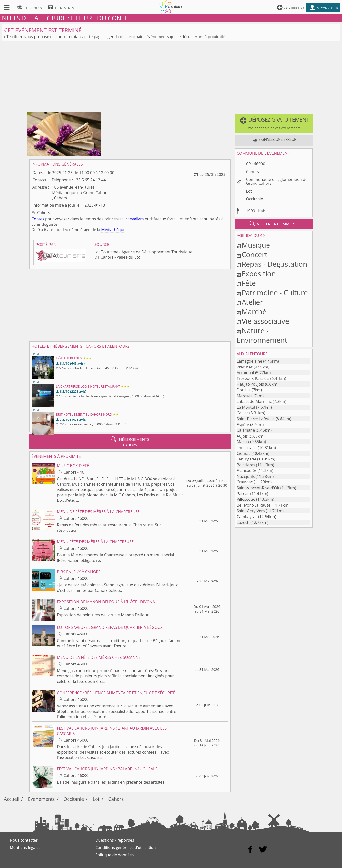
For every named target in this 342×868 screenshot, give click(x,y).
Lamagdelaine (249, 361)
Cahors (252, 172)
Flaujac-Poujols (250, 384)
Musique (256, 245)
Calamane (246, 430)
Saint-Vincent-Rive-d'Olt (258, 488)
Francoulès (247, 470)
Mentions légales (25, 848)
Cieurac (244, 453)
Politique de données (114, 855)
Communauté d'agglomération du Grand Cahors (277, 181)
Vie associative (265, 321)
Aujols (242, 436)
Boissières (246, 465)
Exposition (259, 273)
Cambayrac (247, 517)
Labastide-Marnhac (254, 401)
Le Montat (246, 407)
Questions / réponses (115, 840)
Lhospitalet (247, 448)
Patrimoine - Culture (275, 292)
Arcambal (245, 373)
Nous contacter (24, 840)
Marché (254, 311)
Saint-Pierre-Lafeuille (256, 419)
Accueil (12, 799)
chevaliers (135, 219)
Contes (38, 219)
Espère (243, 425)
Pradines (245, 367)
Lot (249, 191)
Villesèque (246, 499)
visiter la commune (274, 224)
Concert (254, 254)
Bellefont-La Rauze (254, 505)
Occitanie (254, 199)
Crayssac (245, 482)
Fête (249, 283)
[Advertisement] (171, 78)
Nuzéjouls (246, 476)
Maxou (243, 442)
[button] (274, 123)
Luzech (243, 522)
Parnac (243, 494)
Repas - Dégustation (274, 264)
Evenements (42, 799)
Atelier (252, 302)
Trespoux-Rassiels (253, 378)
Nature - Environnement (262, 335)
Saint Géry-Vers (251, 511)
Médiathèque (113, 230)
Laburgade (246, 459)
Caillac (243, 413)
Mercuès (245, 396)
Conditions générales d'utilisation (126, 848)
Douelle (244, 390)
